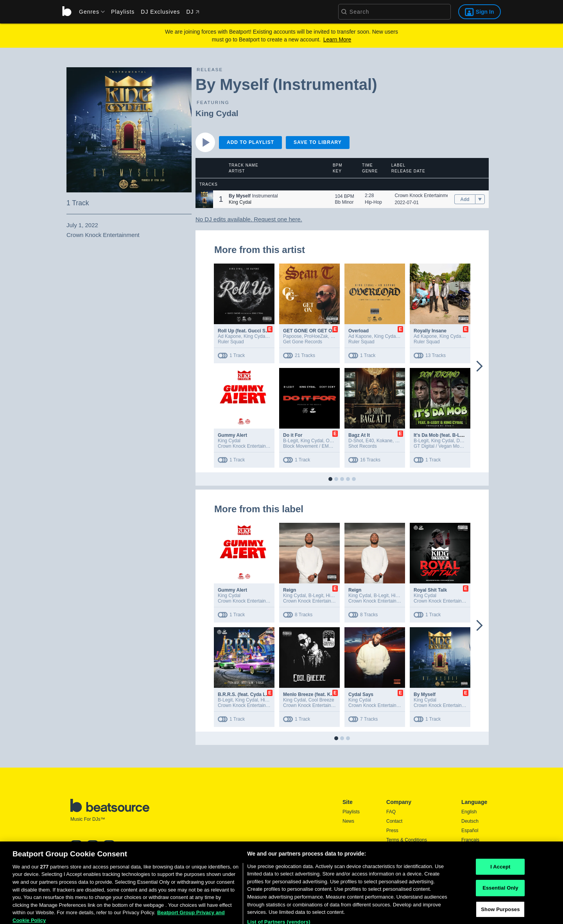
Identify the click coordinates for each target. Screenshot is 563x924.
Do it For (293, 435)
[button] (204, 199)
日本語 (468, 850)
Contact (394, 821)
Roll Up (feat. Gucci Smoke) (248, 331)
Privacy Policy (401, 849)
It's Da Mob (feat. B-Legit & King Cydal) (457, 435)
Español (470, 831)
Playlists (123, 12)
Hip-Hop (373, 202)
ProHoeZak (316, 336)
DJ (193, 12)
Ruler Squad (231, 342)
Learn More (337, 39)
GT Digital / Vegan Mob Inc (442, 446)
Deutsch (470, 821)
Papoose (292, 336)
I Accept (500, 887)
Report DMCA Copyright (411, 859)
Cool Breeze (321, 700)
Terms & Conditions (407, 840)
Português (472, 860)
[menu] (89, 12)
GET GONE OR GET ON (309, 331)
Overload (359, 331)
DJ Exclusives (160, 12)
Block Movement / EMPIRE (311, 446)
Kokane (385, 441)
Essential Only (500, 908)
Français (470, 840)
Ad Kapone (229, 336)
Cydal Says (361, 694)
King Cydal (217, 113)
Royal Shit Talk (430, 590)
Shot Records (363, 446)
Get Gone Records (303, 342)
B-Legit (290, 441)
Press (392, 831)
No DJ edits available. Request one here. (249, 219)
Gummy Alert (232, 435)
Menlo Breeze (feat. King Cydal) (318, 694)
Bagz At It (359, 435)
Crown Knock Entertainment (424, 196)
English (469, 812)
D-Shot (356, 441)
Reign (290, 590)
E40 (370, 441)
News (348, 821)
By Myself (425, 694)
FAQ (391, 812)
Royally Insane (430, 331)
